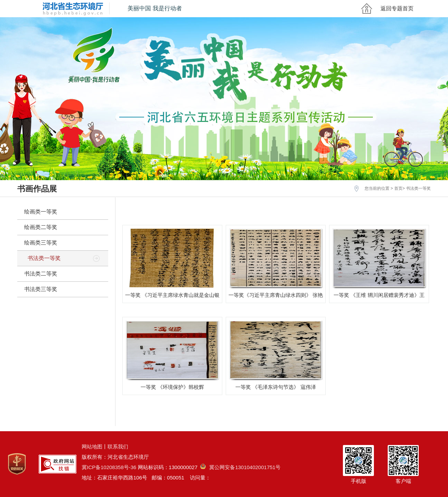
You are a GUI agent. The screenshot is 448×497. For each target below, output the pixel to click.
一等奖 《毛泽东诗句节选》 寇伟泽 (276, 387)
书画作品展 (37, 189)
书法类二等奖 (41, 274)
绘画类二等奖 (41, 227)
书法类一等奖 (418, 188)
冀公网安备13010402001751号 (240, 467)
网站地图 (92, 447)
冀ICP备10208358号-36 (109, 467)
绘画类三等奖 (41, 243)
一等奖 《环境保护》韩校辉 (172, 387)
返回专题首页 (397, 8)
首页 (398, 188)
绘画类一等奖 (41, 212)
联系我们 (118, 447)
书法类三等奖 (41, 289)
